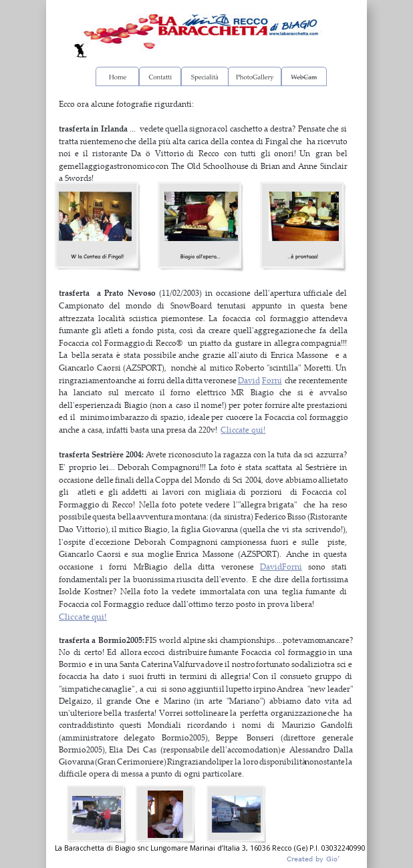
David (249, 380)
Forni (272, 380)
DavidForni (281, 567)
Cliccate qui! (243, 430)
